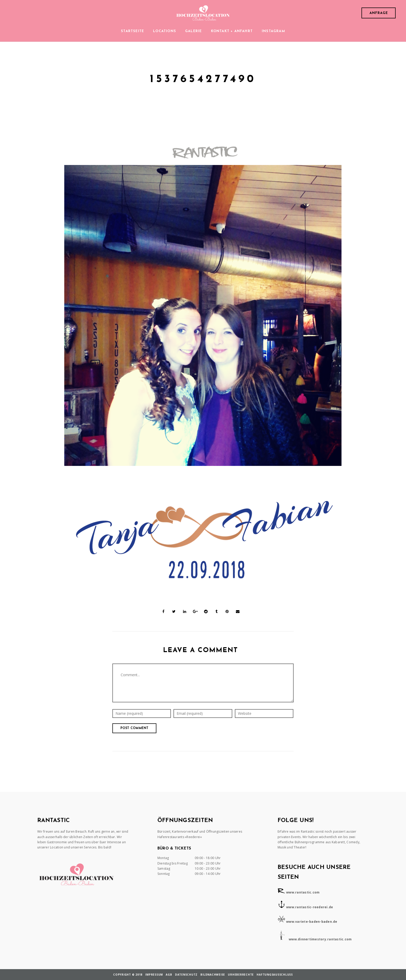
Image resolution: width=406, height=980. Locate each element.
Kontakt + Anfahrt (232, 31)
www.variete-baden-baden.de (312, 922)
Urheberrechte (241, 975)
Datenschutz (186, 975)
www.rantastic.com (303, 892)
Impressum (154, 975)
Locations (165, 31)
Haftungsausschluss (275, 975)
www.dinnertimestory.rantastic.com (320, 939)
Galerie (193, 31)
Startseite (132, 31)
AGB (169, 975)
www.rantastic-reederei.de (310, 907)
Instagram (273, 31)
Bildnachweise (213, 975)
